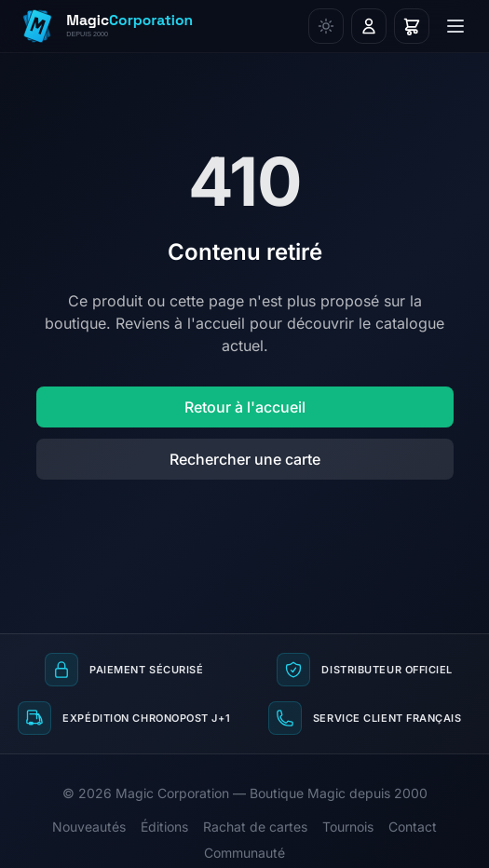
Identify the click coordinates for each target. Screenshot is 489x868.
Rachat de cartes (255, 827)
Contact (413, 827)
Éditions (164, 827)
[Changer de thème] (326, 26)
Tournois (348, 827)
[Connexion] (369, 26)
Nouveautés (89, 827)
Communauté (244, 853)
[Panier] (412, 26)
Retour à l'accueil (245, 407)
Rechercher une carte (245, 459)
